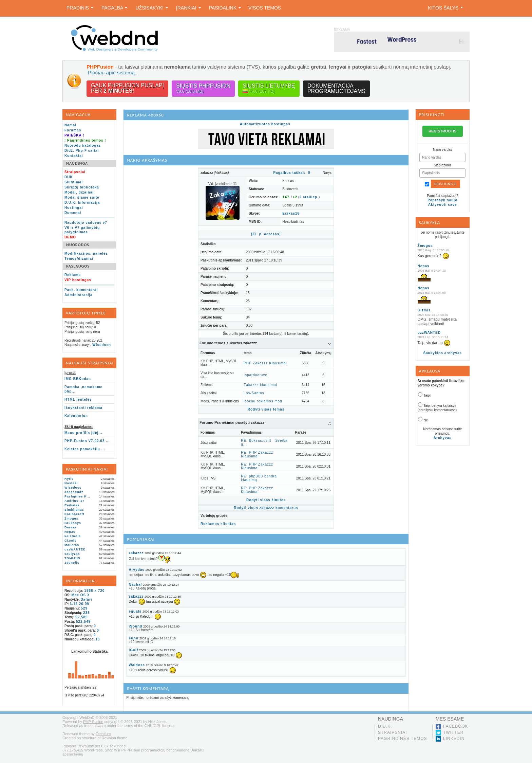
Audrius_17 (74, 501)
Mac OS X (81, 595)
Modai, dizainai (79, 192)
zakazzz (136, 553)
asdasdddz (74, 492)
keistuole (73, 536)
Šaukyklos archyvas (442, 353)
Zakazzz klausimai (260, 385)
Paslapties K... (77, 496)
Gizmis (71, 541)
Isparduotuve (255, 375)
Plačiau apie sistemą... (113, 72)
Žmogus (71, 519)
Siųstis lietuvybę (269, 88)
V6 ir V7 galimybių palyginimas (82, 230)
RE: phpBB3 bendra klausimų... (259, 478)
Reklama (73, 275)
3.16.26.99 (80, 604)
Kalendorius (76, 416)
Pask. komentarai (81, 290)
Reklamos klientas (218, 524)
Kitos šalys (445, 8)
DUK (69, 177)
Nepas (70, 532)
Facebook (456, 726)
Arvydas (136, 570)
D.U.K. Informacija (82, 203)
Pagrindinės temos (403, 739)
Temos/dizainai (79, 259)
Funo (133, 638)
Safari (87, 599)
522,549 (83, 622)
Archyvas (443, 438)
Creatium (103, 734)
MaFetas (72, 545)
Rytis (69, 479)
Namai (70, 125)
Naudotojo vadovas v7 (86, 223)
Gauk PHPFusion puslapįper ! (127, 88)
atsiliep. (309, 197)
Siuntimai (74, 182)
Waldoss (137, 665)
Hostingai (74, 208)
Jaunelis (72, 563)
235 (87, 613)
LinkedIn (454, 739)
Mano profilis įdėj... (83, 433)
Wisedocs (102, 345)
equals (135, 611)
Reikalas (72, 505)
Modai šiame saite (82, 197)
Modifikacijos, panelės (86, 253)
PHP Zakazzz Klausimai (265, 363)
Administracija (79, 295)
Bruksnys (73, 523)
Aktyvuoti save (443, 205)
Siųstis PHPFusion (203, 88)
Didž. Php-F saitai (82, 151)
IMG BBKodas (78, 379)
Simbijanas (74, 510)
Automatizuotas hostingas (265, 124)
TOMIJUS (72, 558)
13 (98, 639)
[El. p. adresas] (266, 234)
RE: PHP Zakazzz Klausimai (257, 454)
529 (84, 608)
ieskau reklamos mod (263, 401)
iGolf (133, 650)
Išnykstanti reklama (83, 408)
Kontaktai (74, 156)
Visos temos (265, 8)
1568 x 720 (94, 591)
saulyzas (72, 554)
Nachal (135, 585)
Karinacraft (74, 514)
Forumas (73, 130)
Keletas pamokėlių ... (85, 449)
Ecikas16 (291, 213)
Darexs (71, 527)
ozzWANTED (75, 549)
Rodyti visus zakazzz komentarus (266, 508)
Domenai (73, 213)
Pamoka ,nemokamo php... (84, 389)
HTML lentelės (78, 399)
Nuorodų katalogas (83, 146)
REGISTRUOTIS (443, 131)
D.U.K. (385, 726)
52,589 (82, 617)
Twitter (453, 732)
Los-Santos (254, 393)
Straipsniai (393, 732)
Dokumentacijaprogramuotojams (336, 88)
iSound (135, 626)
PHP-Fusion (93, 722)
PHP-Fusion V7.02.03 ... (87, 441)
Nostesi (71, 483)
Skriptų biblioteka (82, 187)
